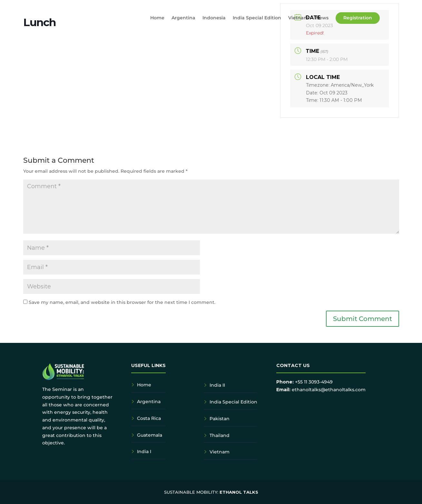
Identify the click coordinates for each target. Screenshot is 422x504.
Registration (358, 18)
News (322, 18)
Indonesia (214, 18)
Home (157, 18)
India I (144, 451)
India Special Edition (257, 18)
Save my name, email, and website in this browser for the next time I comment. (122, 302)
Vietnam (298, 18)
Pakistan (220, 419)
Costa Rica (149, 418)
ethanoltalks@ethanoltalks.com (329, 390)
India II (217, 385)
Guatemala (150, 435)
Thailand (220, 435)
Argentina (183, 18)
